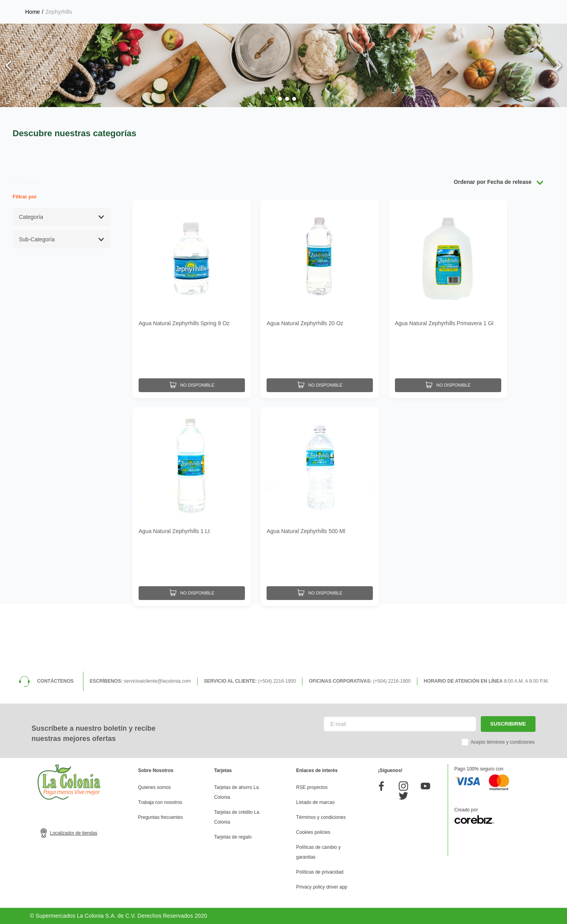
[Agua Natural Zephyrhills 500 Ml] (320, 504)
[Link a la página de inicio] (32, 12)
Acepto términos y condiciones (503, 742)
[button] (273, 99)
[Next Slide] (558, 66)
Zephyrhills (59, 12)
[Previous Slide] (9, 66)
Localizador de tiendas (74, 833)
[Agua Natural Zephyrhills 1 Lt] (192, 504)
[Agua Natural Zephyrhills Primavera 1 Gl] (448, 298)
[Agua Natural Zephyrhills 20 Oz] (320, 298)
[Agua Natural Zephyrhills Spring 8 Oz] (192, 298)
